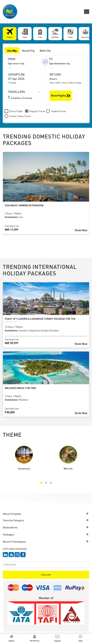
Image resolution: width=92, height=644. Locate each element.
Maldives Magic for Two (20, 388)
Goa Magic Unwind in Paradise (24, 205)
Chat (80, 641)
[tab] (10, 34)
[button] (41, 483)
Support (57, 641)
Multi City (45, 51)
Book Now (81, 230)
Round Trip (28, 51)
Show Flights (61, 96)
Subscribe (46, 575)
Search (11, 641)
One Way (12, 51)
